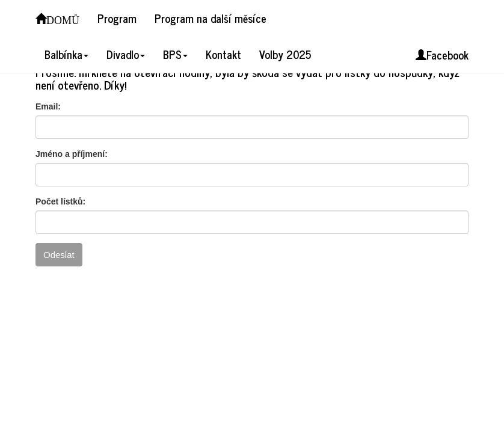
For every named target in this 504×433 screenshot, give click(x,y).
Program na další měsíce (211, 18)
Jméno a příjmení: (72, 154)
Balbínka (66, 54)
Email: (48, 106)
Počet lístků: (60, 201)
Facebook (442, 55)
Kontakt (223, 54)
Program (117, 18)
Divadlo (126, 54)
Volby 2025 (285, 54)
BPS (175, 54)
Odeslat (59, 255)
